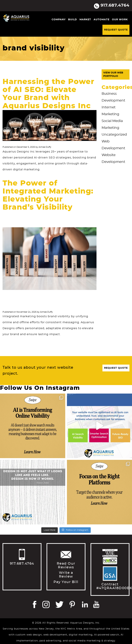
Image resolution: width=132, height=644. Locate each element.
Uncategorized (114, 135)
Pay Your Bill (66, 582)
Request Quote (116, 30)
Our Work (120, 20)
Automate (102, 20)
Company (59, 20)
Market (85, 20)
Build (73, 20)
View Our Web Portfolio (113, 74)
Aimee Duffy (45, 147)
